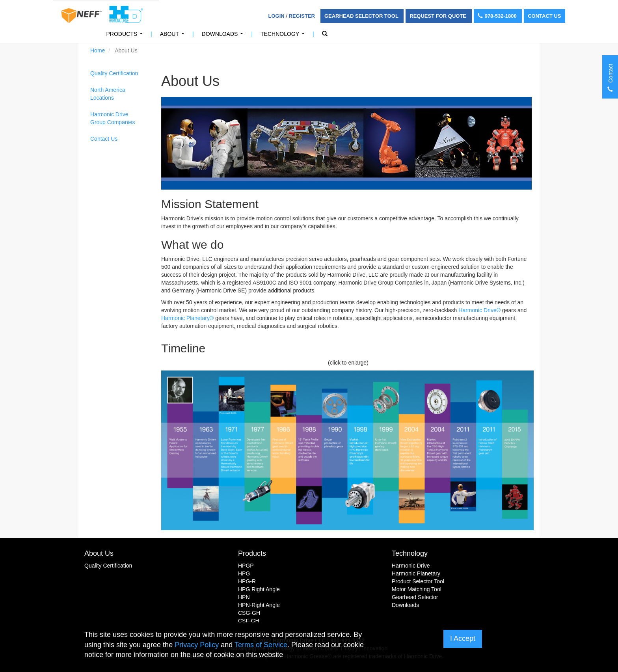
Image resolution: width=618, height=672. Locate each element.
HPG (244, 573)
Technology (284, 36)
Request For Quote (438, 16)
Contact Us (544, 16)
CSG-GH (249, 613)
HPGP (246, 566)
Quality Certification (114, 73)
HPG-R (247, 581)
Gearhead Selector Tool (362, 16)
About (174, 36)
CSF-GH (249, 621)
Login (276, 16)
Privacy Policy (197, 645)
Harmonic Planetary (416, 573)
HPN (244, 597)
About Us (99, 553)
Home (98, 50)
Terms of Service (261, 645)
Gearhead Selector (415, 597)
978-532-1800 (498, 16)
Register (302, 16)
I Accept (463, 638)
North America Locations (108, 94)
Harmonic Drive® (479, 310)
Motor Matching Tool (417, 589)
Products (126, 36)
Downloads (224, 36)
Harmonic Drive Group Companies (113, 118)
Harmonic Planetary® (187, 318)
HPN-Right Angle (259, 605)
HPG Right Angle (259, 589)
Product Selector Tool (418, 581)
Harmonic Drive (411, 566)
